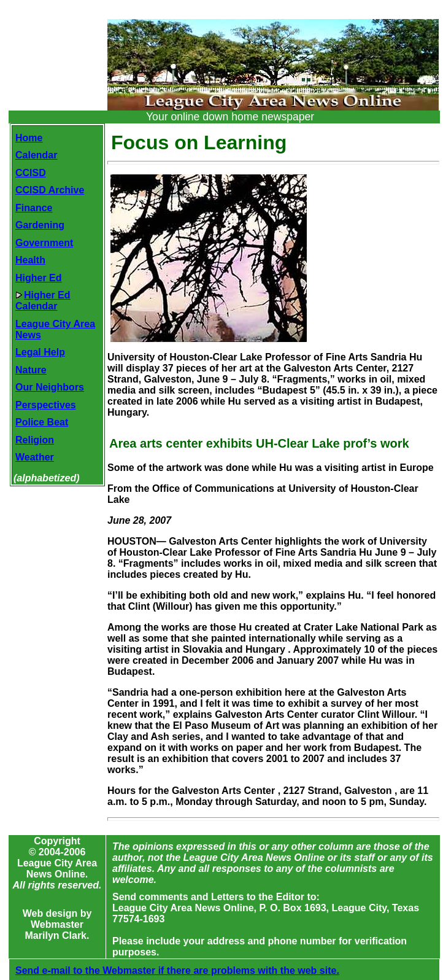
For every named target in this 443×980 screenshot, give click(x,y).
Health (30, 260)
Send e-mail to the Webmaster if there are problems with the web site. (177, 970)
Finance (34, 208)
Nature (31, 370)
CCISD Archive (50, 190)
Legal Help (40, 352)
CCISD (31, 173)
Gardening (40, 225)
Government (44, 243)
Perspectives (46, 405)
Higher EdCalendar (43, 301)
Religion (35, 440)
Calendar (36, 155)
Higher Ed (39, 278)
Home (29, 138)
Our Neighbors (50, 387)
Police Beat (42, 422)
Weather (35, 457)
